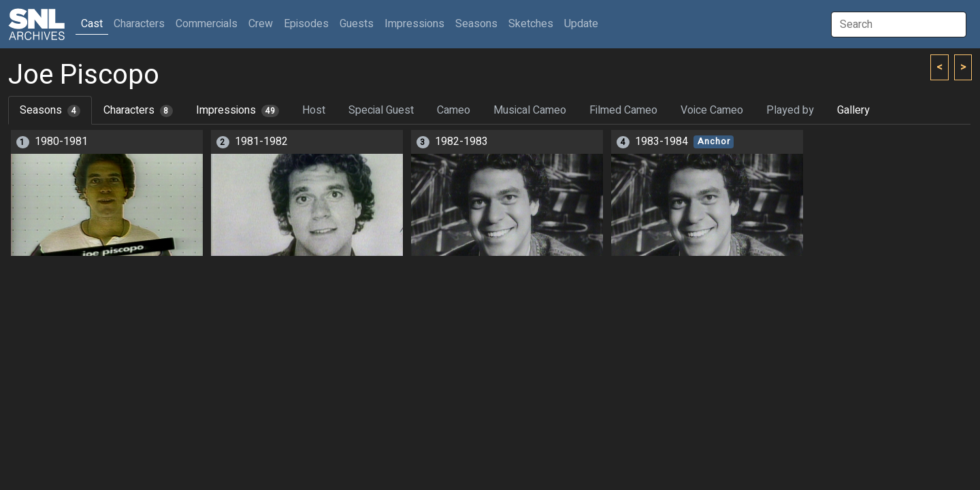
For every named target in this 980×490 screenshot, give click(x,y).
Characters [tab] (138, 110)
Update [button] (581, 24)
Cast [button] (95, 23)
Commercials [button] (207, 24)
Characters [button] (139, 24)
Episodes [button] (306, 24)
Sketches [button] (531, 24)
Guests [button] (357, 24)
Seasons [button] (476, 24)
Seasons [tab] (50, 110)
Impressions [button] (414, 24)
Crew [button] (261, 24)
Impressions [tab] (238, 110)
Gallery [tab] (853, 110)
